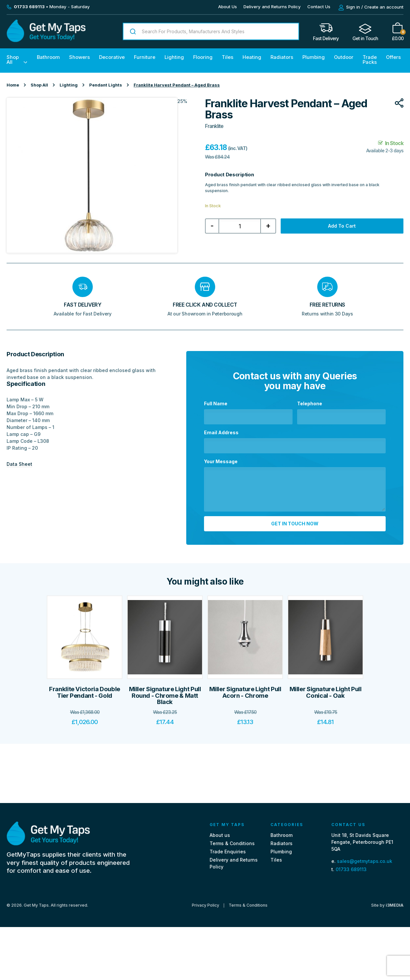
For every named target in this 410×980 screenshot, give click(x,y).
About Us (228, 7)
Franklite (214, 126)
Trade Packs (370, 60)
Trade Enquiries (228, 852)
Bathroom (48, 57)
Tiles (228, 57)
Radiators (282, 57)
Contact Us (319, 7)
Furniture (145, 57)
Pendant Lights (106, 85)
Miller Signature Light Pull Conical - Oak (326, 692)
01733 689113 (351, 869)
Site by (387, 905)
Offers (393, 57)
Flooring (203, 57)
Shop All (13, 60)
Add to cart (342, 226)
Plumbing (314, 57)
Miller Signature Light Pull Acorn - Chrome (245, 692)
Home (13, 85)
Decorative (112, 57)
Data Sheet (19, 464)
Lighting (174, 57)
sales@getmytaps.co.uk (365, 861)
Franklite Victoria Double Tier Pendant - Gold (85, 692)
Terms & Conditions (232, 843)
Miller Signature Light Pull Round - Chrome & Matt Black (165, 695)
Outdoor (344, 57)
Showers (79, 57)
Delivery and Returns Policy (272, 7)
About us (220, 835)
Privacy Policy (205, 905)
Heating (252, 57)
